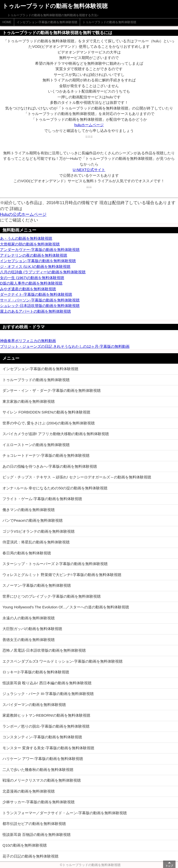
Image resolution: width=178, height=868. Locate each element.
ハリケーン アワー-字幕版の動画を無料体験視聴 (43, 759)
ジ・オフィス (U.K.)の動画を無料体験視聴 (35, 266)
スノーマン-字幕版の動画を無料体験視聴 (37, 585)
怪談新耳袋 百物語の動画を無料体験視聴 (37, 835)
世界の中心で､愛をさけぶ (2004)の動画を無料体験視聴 (49, 423)
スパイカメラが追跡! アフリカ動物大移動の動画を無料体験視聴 (56, 434)
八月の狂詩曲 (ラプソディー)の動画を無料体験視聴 (43, 272)
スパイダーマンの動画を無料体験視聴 (34, 705)
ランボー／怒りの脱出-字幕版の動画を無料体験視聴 (46, 726)
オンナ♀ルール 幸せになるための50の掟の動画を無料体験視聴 (55, 488)
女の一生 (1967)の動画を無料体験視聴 (32, 278)
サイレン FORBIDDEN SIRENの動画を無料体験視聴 (46, 412)
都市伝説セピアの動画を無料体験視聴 (34, 824)
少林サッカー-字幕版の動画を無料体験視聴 (39, 802)
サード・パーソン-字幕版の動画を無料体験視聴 (40, 300)
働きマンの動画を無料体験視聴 (29, 510)
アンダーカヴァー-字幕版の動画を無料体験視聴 (40, 250)
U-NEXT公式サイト (89, 170)
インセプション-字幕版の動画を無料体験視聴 (47, 22)
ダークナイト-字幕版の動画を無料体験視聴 (36, 294)
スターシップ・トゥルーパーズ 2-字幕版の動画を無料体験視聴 (55, 564)
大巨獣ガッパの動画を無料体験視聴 (32, 629)
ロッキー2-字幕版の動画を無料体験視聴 (36, 672)
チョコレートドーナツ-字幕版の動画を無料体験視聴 (46, 455)
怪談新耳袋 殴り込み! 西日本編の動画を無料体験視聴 (47, 683)
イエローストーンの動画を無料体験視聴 (36, 445)
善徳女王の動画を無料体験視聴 (29, 640)
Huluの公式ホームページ (23, 214)
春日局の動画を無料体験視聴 (27, 553)
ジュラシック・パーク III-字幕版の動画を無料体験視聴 (48, 694)
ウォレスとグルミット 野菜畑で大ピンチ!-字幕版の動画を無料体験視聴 (62, 575)
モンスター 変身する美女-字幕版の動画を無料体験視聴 (48, 748)
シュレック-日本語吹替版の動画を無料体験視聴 (40, 306)
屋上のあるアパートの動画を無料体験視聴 (35, 311)
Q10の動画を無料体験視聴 (25, 845)
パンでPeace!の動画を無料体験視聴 (33, 520)
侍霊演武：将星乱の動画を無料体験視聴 (36, 542)
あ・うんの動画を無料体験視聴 (26, 238)
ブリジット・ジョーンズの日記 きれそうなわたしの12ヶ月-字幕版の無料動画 (65, 346)
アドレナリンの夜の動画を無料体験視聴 (34, 255)
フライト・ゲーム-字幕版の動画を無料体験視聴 (42, 499)
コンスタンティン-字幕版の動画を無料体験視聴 (42, 737)
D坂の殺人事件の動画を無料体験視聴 (31, 283)
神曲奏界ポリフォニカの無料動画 (28, 341)
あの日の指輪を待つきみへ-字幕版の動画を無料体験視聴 (50, 466)
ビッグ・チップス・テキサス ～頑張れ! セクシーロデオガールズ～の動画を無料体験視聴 (77, 477)
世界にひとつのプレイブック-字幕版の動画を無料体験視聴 (52, 596)
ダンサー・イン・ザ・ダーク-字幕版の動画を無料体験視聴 (52, 390)
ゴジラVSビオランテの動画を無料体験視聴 (39, 531)
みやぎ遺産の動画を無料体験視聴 (28, 289)
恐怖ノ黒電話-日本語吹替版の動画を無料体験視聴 (44, 650)
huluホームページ (89, 125)
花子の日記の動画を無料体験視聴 (30, 856)
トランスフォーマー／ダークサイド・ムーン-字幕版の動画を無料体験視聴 (65, 813)
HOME (7, 22)
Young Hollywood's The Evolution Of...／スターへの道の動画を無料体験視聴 (66, 607)
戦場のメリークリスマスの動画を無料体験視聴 (42, 780)
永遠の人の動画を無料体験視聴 (29, 618)
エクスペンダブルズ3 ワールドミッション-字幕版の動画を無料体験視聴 (63, 661)
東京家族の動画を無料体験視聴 (29, 401)
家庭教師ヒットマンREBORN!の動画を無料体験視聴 (46, 715)
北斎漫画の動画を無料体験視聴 (29, 791)
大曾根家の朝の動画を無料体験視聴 (30, 244)
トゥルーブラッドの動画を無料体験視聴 (109, 22)
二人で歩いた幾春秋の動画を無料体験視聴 (38, 770)
